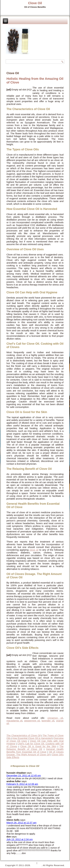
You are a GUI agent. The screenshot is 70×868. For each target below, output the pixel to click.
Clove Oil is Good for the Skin (38, 746)
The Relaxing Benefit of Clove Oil (35, 748)
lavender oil (48, 721)
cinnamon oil (55, 718)
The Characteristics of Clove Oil (23, 735)
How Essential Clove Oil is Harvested (32, 738)
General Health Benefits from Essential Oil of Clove (35, 750)
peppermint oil (32, 721)
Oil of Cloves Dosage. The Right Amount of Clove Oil (35, 753)
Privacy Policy (28, 863)
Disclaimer (44, 863)
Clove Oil (35, 3)
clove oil (34, 550)
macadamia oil (14, 721)
